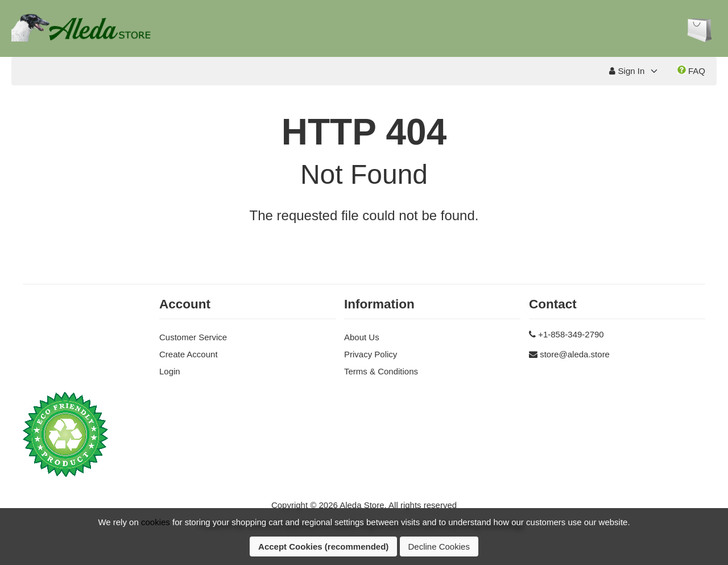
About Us (362, 337)
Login (170, 371)
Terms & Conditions (381, 371)
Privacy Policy (371, 354)
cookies (156, 522)
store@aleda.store (575, 354)
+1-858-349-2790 (571, 334)
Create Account (189, 354)
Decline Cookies (439, 547)
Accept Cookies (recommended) (323, 547)
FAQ (691, 71)
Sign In (627, 71)
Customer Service (193, 337)
